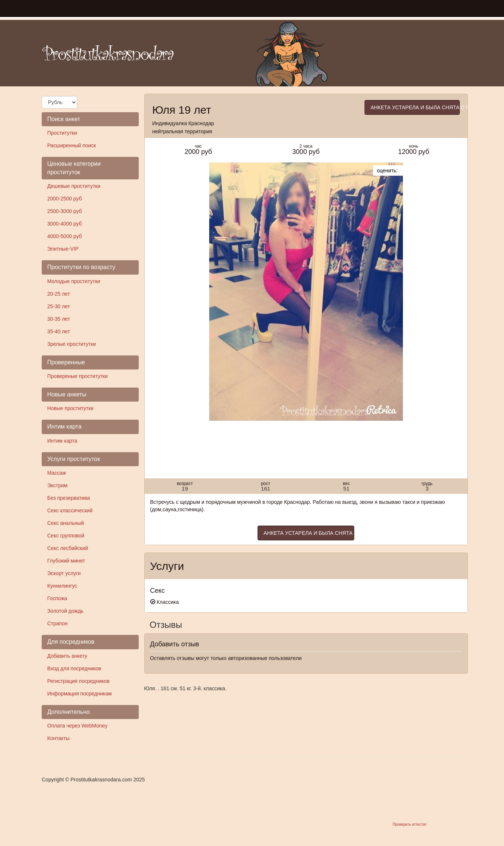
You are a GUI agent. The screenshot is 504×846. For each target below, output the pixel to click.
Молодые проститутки (74, 281)
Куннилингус (62, 586)
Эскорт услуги (64, 573)
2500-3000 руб (65, 211)
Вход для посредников (74, 668)
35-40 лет (59, 331)
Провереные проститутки (77, 376)
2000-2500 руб (65, 199)
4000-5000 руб (65, 236)
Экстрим (57, 485)
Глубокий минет (66, 561)
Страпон (57, 623)
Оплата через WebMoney (77, 726)
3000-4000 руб (65, 224)
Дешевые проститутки (74, 186)
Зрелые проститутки (72, 344)
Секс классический (70, 510)
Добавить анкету (67, 656)
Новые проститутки (70, 408)
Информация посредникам (80, 694)
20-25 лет (59, 294)
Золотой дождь (65, 611)
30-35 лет (59, 319)
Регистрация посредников (78, 681)
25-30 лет (59, 306)
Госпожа (57, 598)
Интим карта (62, 441)
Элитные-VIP (63, 249)
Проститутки (62, 133)
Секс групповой (66, 536)
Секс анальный (65, 523)
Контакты (58, 738)
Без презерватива (69, 498)
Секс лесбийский (68, 548)
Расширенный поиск (72, 145)
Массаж (57, 473)
